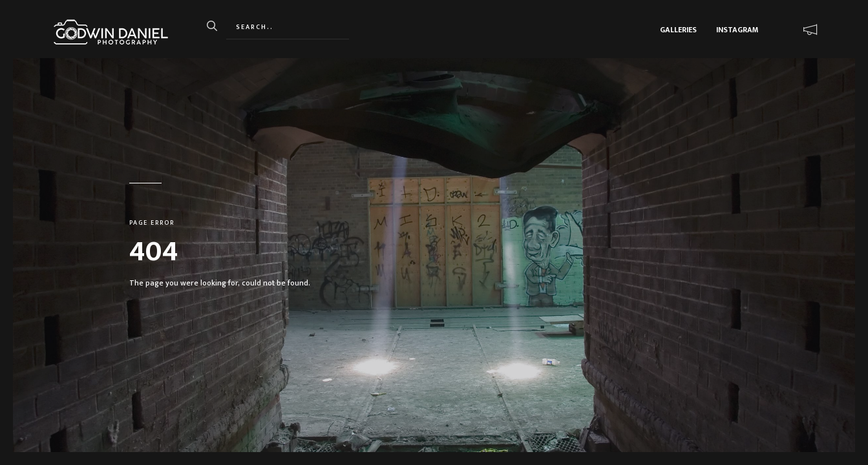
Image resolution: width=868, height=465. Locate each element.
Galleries (678, 30)
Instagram (737, 30)
